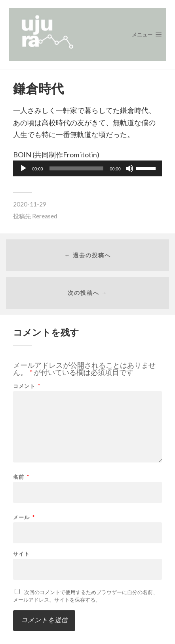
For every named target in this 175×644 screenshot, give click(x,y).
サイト (21, 554)
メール (24, 517)
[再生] (23, 168)
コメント (27, 386)
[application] (87, 168)
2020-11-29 (30, 204)
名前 (21, 477)
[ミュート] (129, 168)
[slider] (77, 168)
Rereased (45, 216)
